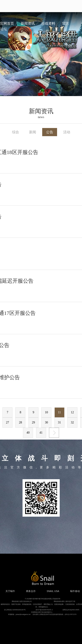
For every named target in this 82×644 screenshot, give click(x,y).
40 (28, 433)
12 (72, 412)
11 (59, 412)
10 (46, 412)
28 (20, 422)
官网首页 (7, 23)
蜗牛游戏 (12, 6)
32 (72, 422)
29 (33, 422)
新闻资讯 (28, 23)
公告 (50, 132)
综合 (16, 132)
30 (46, 422)
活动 (67, 132)
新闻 (33, 132)
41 (41, 433)
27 (7, 422)
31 (59, 422)
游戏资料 (48, 23)
